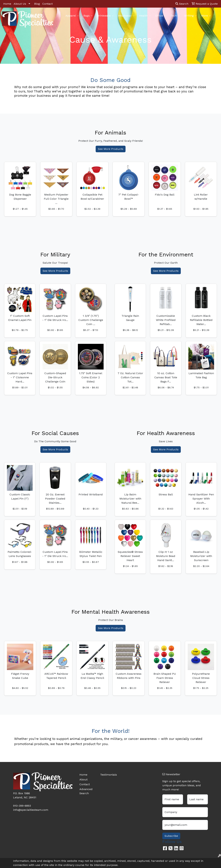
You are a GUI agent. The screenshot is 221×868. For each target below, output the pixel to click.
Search (182, 4)
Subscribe (171, 836)
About (83, 779)
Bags (88, 16)
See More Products (111, 149)
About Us (20, 4)
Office (161, 16)
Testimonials (108, 775)
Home (7, 4)
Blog (37, 4)
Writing (190, 16)
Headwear (126, 16)
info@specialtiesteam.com (31, 810)
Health (145, 16)
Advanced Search (86, 791)
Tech (175, 16)
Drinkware (105, 16)
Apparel (72, 16)
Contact (47, 4)
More (206, 16)
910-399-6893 (22, 806)
